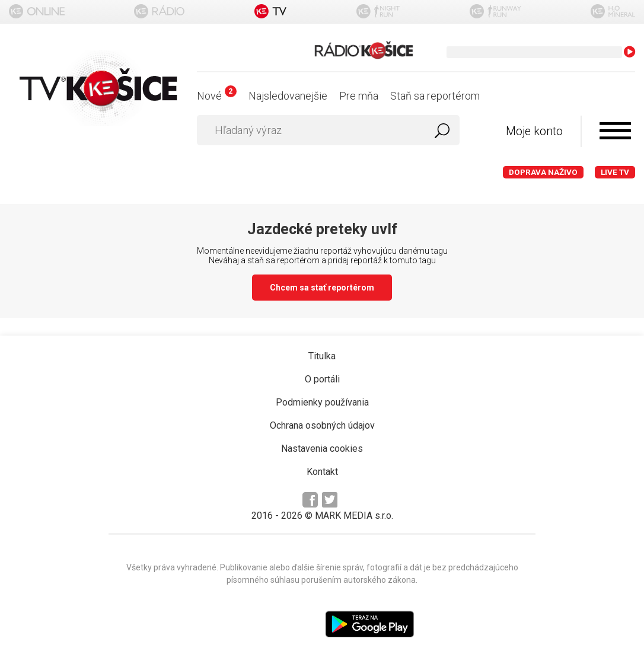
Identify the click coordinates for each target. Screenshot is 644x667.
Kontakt (322, 472)
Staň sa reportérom (435, 96)
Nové (217, 96)
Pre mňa (359, 96)
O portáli (322, 379)
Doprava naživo (543, 172)
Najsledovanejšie (288, 96)
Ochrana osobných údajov (322, 425)
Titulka (322, 356)
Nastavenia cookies (322, 449)
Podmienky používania (322, 402)
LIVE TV (615, 172)
